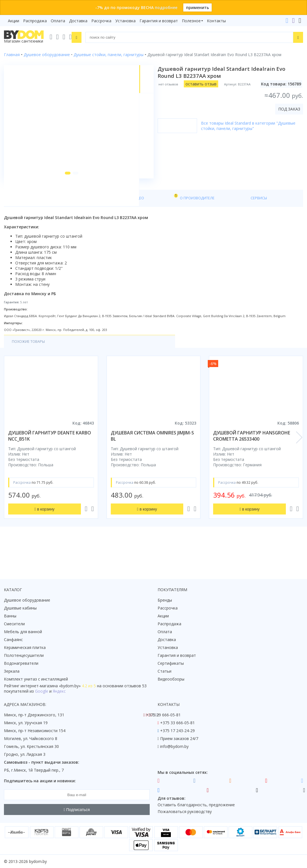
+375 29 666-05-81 (163, 715)
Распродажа (35, 21)
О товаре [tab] (22, 226)
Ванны (10, 616)
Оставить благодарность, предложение (196, 805)
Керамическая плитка (25, 647)
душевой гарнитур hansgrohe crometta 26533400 (252, 465)
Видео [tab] (93, 225)
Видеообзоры (171, 679)
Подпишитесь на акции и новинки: (40, 781)
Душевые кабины (20, 608)
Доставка (78, 21)
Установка (125, 21)
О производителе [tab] (126, 226)
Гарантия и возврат (159, 21)
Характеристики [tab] (58, 226)
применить (197, 7)
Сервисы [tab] (163, 226)
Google (42, 691)
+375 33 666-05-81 (177, 723)
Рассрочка (101, 21)
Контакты (216, 21)
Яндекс (59, 691)
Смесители (14, 624)
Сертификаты (171, 663)
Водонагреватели (21, 663)
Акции (14, 21)
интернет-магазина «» (51, 686)
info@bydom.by (174, 746)
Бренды (165, 600)
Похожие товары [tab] (31, 370)
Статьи (164, 671)
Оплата (58, 21)
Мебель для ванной (23, 632)
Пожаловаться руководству (185, 811)
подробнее (166, 7)
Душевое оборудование (27, 600)
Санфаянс (13, 640)
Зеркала (12, 671)
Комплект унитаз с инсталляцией (36, 679)
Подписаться (77, 810)
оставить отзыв (205, 84)
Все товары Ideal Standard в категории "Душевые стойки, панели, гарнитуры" (252, 126)
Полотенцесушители (24, 655)
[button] (61, 201)
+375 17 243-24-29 (177, 731)
